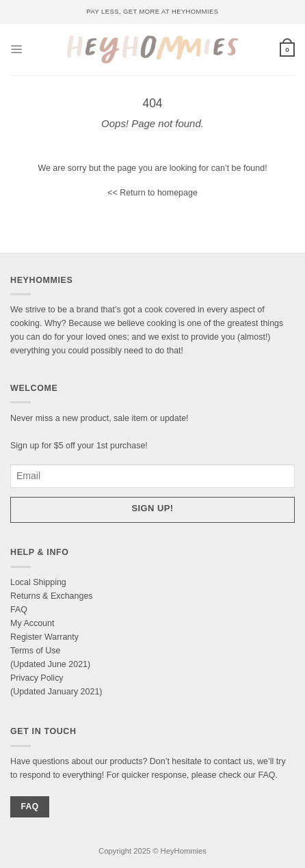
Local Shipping (38, 582)
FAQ (19, 610)
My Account (32, 623)
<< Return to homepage (152, 193)
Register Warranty (44, 637)
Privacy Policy (37, 678)
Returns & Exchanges (52, 596)
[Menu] (17, 50)
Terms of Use (35, 651)
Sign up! (153, 508)
